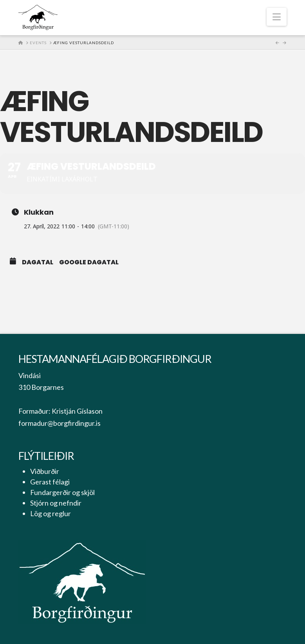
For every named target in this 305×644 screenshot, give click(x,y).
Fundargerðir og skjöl (62, 492)
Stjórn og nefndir (56, 503)
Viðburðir (45, 471)
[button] (277, 17)
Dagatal (38, 262)
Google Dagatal (89, 262)
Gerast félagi (50, 482)
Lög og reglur (51, 513)
